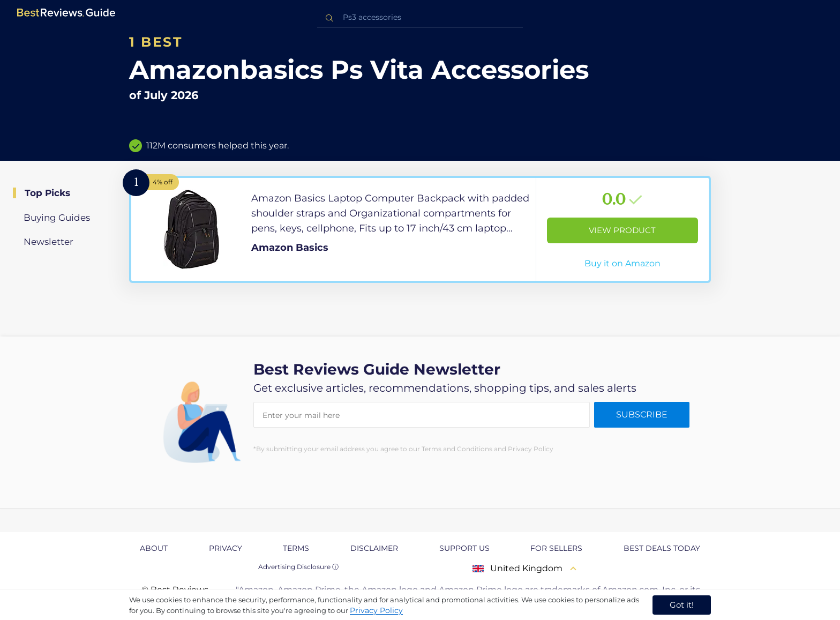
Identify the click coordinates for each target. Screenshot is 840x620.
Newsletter (48, 242)
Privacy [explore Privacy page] (226, 548)
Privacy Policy (376, 610)
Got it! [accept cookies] (682, 605)
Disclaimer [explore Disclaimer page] (374, 548)
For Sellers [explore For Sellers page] (556, 548)
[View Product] (420, 229)
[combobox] (420, 17)
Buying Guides (57, 218)
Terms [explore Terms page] (296, 548)
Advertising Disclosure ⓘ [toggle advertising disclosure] (298, 567)
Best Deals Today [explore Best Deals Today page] (662, 548)
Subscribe (642, 414)
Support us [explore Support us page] (464, 548)
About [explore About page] (154, 548)
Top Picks (47, 193)
